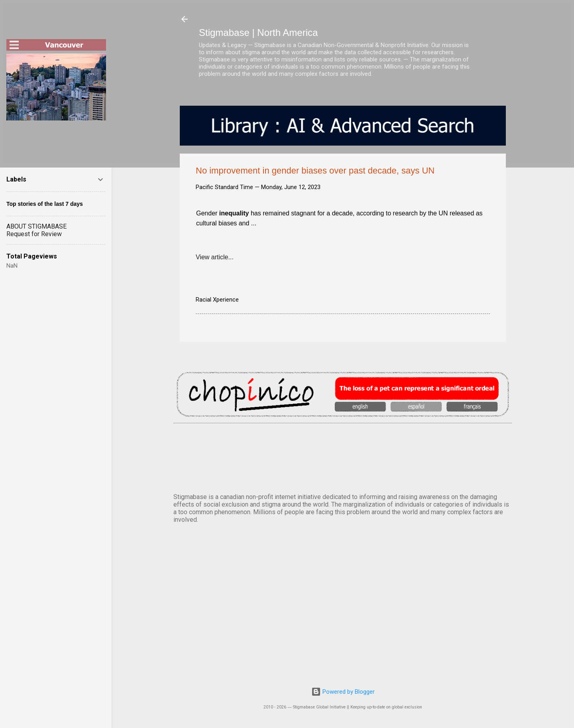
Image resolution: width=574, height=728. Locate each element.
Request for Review (34, 234)
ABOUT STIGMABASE (36, 226)
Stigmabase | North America (258, 33)
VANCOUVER (343, 457)
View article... (215, 257)
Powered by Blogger (343, 692)
